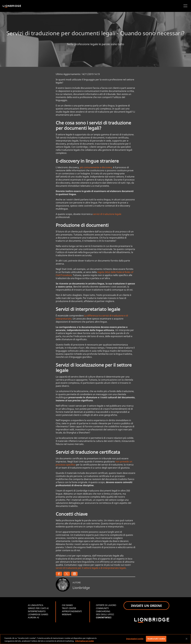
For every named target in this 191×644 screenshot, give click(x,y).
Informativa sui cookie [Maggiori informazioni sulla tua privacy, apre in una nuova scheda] (84, 641)
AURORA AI (33, 617)
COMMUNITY (102, 608)
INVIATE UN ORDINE (146, 606)
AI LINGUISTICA (36, 605)
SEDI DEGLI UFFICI (105, 614)
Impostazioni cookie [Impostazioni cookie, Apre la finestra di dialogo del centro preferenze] (135, 639)
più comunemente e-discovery (96, 167)
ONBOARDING (103, 611)
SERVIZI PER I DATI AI (38, 608)
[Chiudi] (187, 639)
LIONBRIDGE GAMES (38, 614)
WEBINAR (67, 614)
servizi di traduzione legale (107, 214)
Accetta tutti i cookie (156, 639)
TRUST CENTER (69, 608)
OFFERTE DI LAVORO (106, 605)
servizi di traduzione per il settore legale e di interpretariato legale (91, 568)
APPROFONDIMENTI (72, 611)
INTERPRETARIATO (37, 611)
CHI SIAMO (67, 605)
